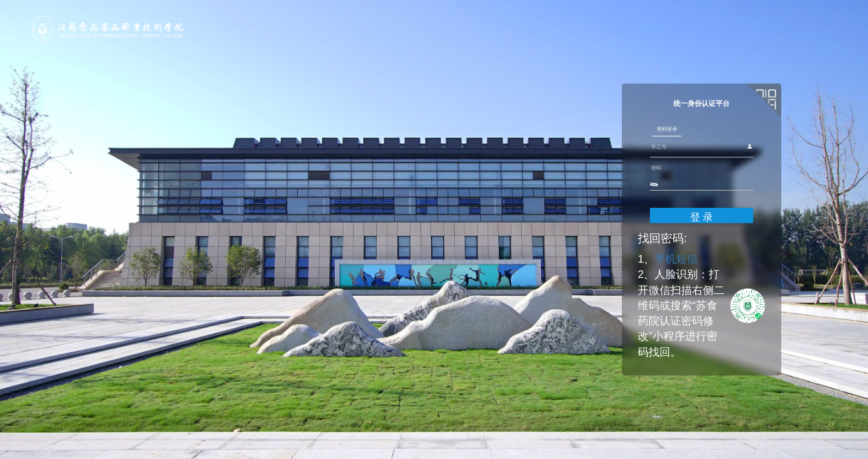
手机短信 (596, 296)
